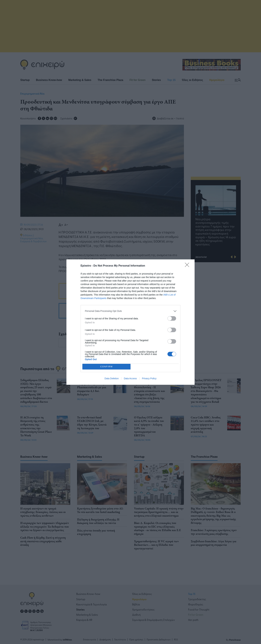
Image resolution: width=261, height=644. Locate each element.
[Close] (188, 266)
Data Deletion (112, 378)
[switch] (172, 318)
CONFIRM (106, 367)
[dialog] (130, 322)
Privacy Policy (149, 378)
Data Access (130, 378)
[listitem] (130, 311)
